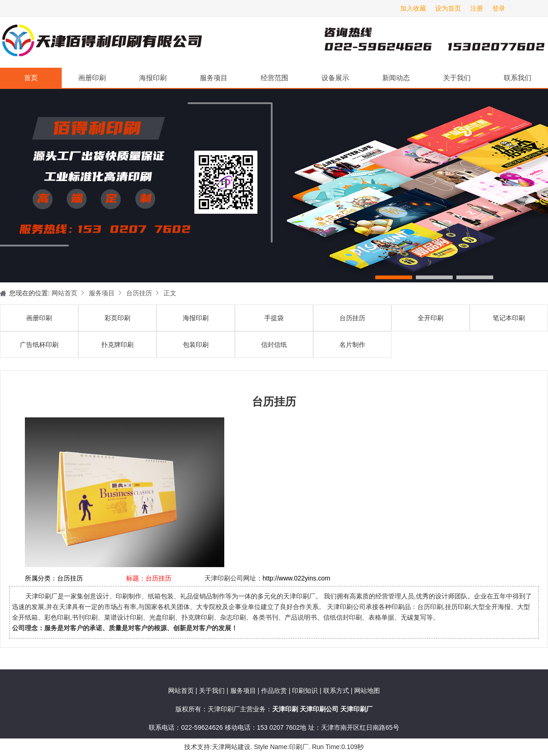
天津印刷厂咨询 (419, 42)
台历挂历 (139, 293)
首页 (31, 78)
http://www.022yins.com (296, 578)
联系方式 (336, 691)
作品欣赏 (275, 691)
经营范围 (274, 78)
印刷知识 (306, 691)
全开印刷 (431, 318)
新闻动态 (396, 78)
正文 (170, 293)
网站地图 (367, 691)
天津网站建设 (231, 747)
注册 (477, 8)
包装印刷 (196, 345)
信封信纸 (274, 345)
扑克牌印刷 (117, 345)
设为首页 (448, 8)
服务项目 (214, 78)
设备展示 (335, 78)
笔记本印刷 (509, 318)
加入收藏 (413, 8)
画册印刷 (92, 78)
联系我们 (518, 78)
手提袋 (274, 318)
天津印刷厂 (101, 42)
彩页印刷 (117, 318)
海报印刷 (153, 78)
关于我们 (457, 78)
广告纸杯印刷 (39, 345)
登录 (499, 8)
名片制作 (352, 345)
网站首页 (64, 293)
